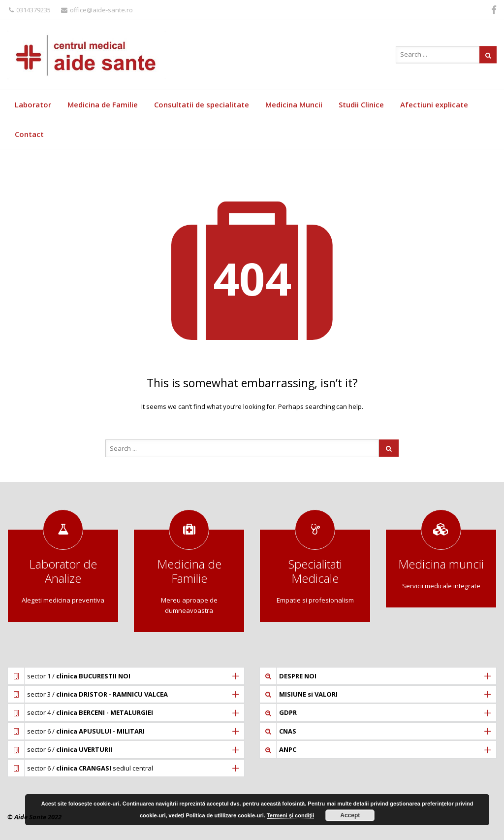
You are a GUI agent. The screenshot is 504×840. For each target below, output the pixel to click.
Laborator (33, 104)
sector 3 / (97, 694)
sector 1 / (79, 676)
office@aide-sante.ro (97, 10)
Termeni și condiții (290, 815)
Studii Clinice (361, 104)
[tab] (126, 676)
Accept (350, 815)
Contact (29, 134)
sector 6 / (86, 731)
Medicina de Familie (103, 104)
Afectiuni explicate (434, 104)
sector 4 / (90, 712)
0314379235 (30, 10)
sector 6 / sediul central (90, 768)
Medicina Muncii (294, 104)
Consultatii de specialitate (202, 104)
